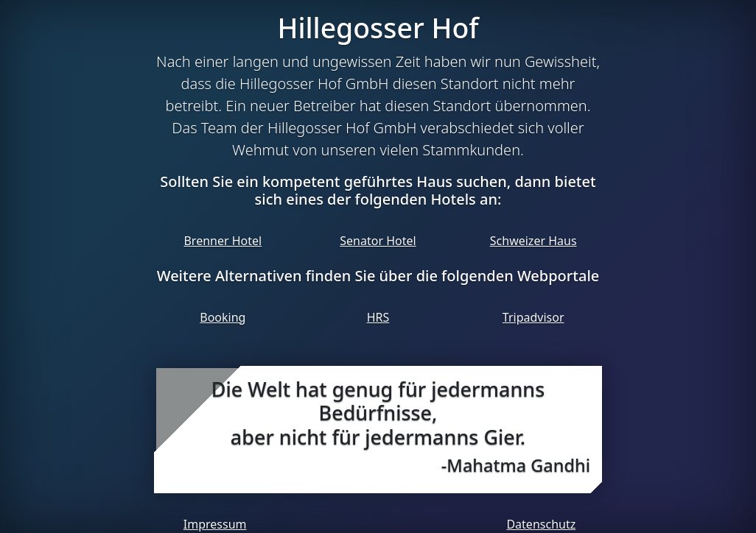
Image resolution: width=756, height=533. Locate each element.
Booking (223, 317)
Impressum (215, 524)
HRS (378, 317)
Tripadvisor (533, 317)
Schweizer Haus (533, 241)
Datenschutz (541, 524)
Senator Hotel (378, 241)
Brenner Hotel (223, 241)
